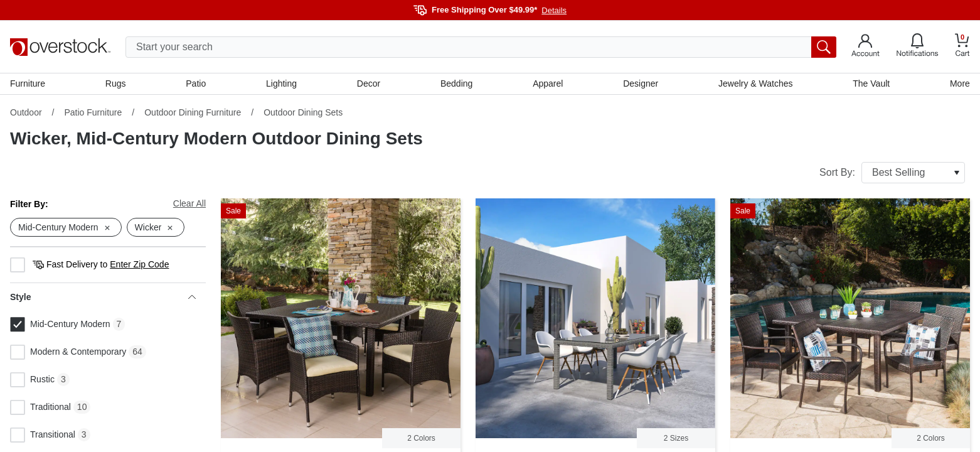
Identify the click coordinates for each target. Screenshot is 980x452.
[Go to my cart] (962, 47)
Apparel (548, 83)
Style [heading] (103, 297)
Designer (641, 83)
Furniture (28, 83)
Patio (196, 83)
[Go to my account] (865, 47)
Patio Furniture (93, 112)
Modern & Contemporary (68, 352)
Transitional (43, 435)
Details (554, 10)
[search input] (481, 47)
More (960, 83)
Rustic (32, 380)
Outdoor (26, 112)
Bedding (456, 83)
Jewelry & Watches (756, 83)
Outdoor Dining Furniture (193, 112)
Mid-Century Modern (60, 325)
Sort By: (892, 173)
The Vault (871, 83)
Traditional (40, 407)
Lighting (281, 83)
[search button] (824, 47)
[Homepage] (60, 47)
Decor (369, 83)
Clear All (189, 203)
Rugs (116, 83)
